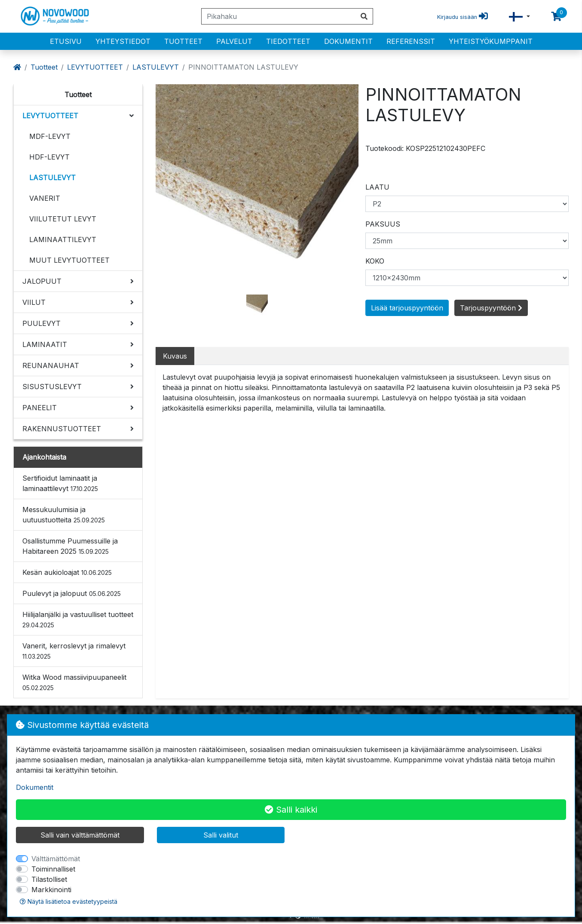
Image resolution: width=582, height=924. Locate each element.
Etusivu (66, 41)
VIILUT (34, 302)
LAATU (377, 187)
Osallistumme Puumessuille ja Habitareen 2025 (70, 546)
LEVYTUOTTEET (95, 67)
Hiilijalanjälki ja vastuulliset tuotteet (78, 619)
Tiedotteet (288, 41)
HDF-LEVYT (49, 157)
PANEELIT (40, 408)
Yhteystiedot (123, 41)
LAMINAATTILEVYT (63, 239)
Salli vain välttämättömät (80, 835)
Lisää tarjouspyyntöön (407, 308)
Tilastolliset (49, 879)
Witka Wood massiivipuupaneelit (74, 682)
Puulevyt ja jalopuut (72, 593)
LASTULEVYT (156, 67)
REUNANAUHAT (51, 365)
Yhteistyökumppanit (491, 41)
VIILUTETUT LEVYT (63, 219)
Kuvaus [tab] (175, 356)
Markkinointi (51, 890)
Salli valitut (221, 835)
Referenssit (411, 41)
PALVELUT (234, 41)
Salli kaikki (291, 810)
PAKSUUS (383, 224)
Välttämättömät (56, 859)
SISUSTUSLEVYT (52, 387)
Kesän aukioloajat (67, 572)
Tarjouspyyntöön (491, 308)
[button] (519, 17)
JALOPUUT (42, 281)
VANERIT (45, 198)
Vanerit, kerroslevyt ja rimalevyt (74, 651)
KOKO (375, 261)
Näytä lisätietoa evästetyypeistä (69, 901)
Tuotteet (183, 41)
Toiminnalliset (53, 869)
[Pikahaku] (279, 16)
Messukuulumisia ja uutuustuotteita (64, 515)
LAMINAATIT (45, 344)
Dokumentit (348, 41)
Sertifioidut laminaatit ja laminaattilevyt (60, 483)
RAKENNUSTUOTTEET (62, 429)
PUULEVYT (41, 323)
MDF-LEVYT (50, 136)
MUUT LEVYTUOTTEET (69, 260)
